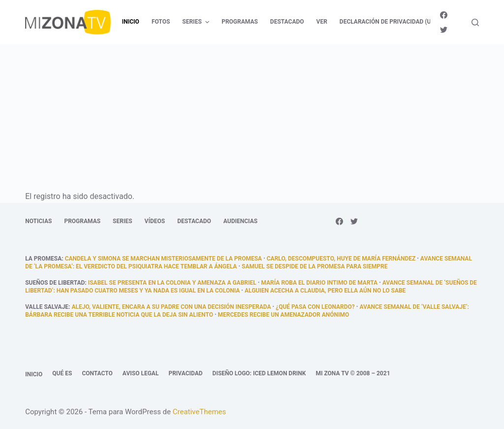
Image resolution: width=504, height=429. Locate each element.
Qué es (62, 373)
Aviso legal (141, 373)
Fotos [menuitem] (161, 22)
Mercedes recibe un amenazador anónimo (284, 315)
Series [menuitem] (197, 22)
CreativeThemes (200, 412)
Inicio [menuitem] (131, 22)
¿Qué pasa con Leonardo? (315, 307)
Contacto (97, 373)
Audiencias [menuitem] (240, 221)
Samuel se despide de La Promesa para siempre (315, 266)
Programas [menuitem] (240, 22)
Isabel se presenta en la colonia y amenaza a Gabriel (172, 283)
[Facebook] (444, 15)
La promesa (43, 259)
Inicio (34, 374)
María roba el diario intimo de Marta (319, 283)
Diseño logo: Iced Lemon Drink (259, 373)
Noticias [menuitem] (38, 221)
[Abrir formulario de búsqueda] (475, 22)
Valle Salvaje (47, 307)
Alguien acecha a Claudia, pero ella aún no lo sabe (325, 291)
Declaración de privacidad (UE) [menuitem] (388, 22)
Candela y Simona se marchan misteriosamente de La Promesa (164, 259)
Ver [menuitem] (322, 22)
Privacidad (185, 373)
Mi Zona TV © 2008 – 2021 (353, 373)
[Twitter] (444, 30)
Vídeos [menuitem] (155, 221)
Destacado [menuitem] (287, 22)
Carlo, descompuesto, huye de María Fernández (341, 259)
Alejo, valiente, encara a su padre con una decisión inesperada (171, 307)
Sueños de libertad (55, 283)
